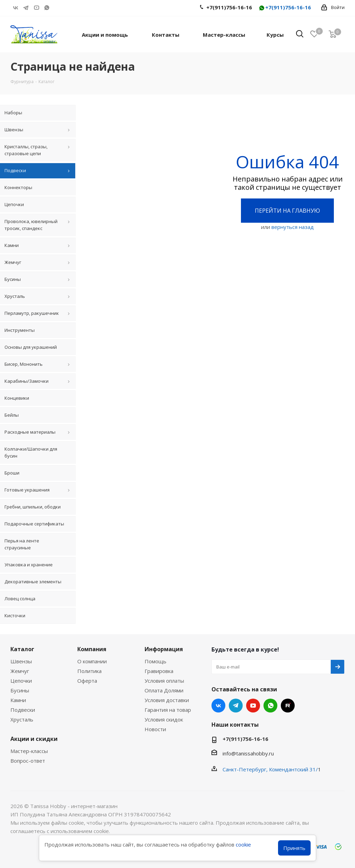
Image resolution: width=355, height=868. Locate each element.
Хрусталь (22, 719)
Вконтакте (16, 8)
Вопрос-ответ (28, 761)
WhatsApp (47, 8)
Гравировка (159, 671)
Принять (294, 848)
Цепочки (21, 681)
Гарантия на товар (168, 710)
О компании (92, 661)
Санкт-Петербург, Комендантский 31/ (270, 769)
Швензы (21, 661)
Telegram (26, 8)
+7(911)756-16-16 (285, 8)
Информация (164, 649)
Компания (92, 649)
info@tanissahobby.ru (248, 753)
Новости (155, 729)
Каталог (22, 649)
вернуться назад (293, 227)
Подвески (23, 710)
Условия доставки (167, 700)
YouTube (36, 8)
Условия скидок (164, 719)
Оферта (87, 681)
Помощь (155, 661)
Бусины (20, 690)
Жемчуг (20, 671)
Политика (89, 671)
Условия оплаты (164, 681)
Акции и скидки (34, 739)
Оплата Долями (164, 690)
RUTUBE (57, 8)
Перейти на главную (287, 211)
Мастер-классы (29, 751)
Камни (18, 700)
